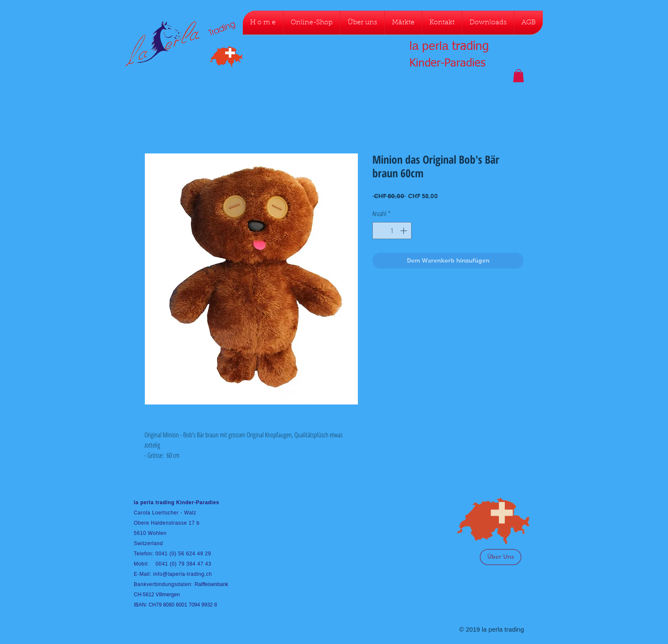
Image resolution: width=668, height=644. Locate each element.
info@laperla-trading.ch (182, 574)
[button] (518, 76)
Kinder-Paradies (448, 64)
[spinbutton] (392, 231)
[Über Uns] (501, 557)
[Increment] (404, 231)
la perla (429, 46)
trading (470, 46)
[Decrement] (380, 231)
